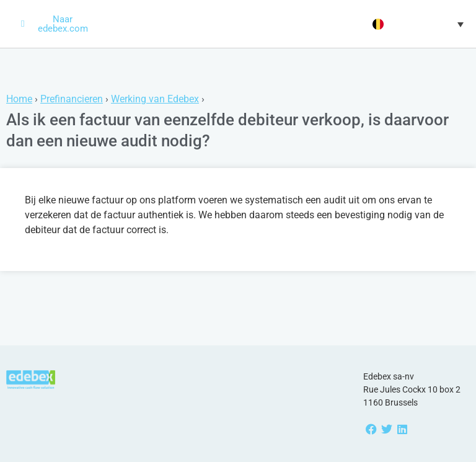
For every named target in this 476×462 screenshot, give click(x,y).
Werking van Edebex (155, 99)
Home (19, 99)
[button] (416, 24)
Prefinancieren (72, 99)
